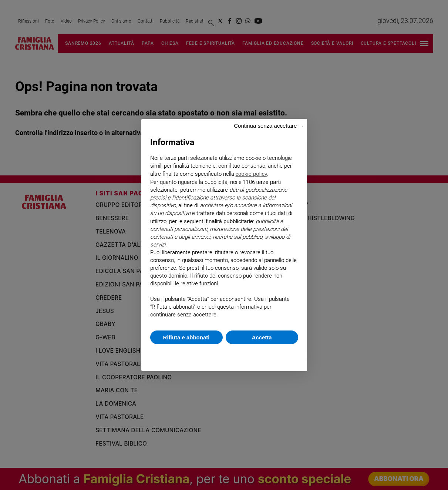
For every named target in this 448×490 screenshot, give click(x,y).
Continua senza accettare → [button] (269, 126)
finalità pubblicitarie (230, 221)
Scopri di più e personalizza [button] (224, 354)
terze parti (269, 182)
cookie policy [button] (252, 174)
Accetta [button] (262, 337)
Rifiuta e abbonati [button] (186, 337)
